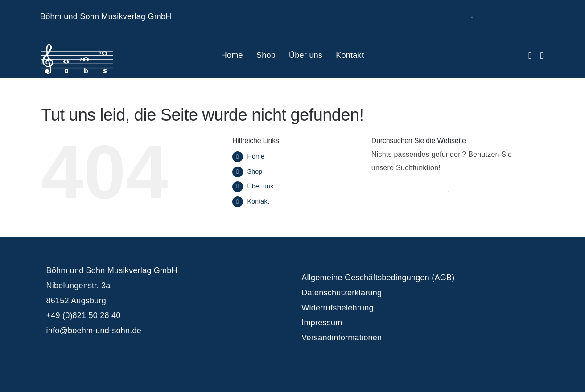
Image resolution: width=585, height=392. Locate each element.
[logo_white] (77, 47)
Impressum (322, 323)
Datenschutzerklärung (342, 293)
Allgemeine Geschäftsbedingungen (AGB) (378, 278)
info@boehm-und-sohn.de (94, 331)
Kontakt (258, 201)
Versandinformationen (342, 338)
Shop (255, 171)
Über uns (261, 186)
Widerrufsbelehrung (337, 308)
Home (256, 156)
